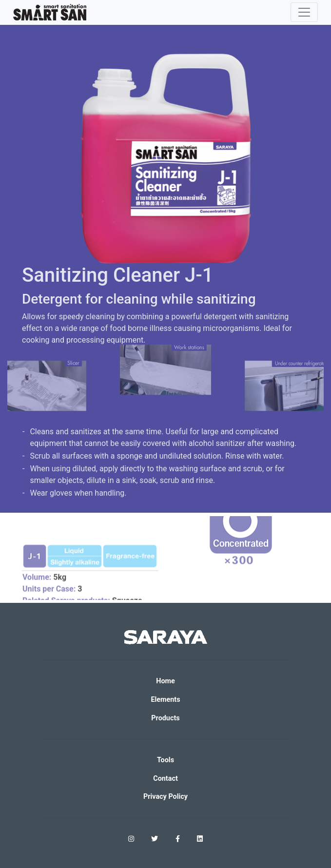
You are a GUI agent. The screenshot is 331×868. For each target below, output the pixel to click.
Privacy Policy (165, 797)
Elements (165, 700)
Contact (165, 779)
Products (165, 718)
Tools (165, 760)
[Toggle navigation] (304, 12)
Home (165, 681)
